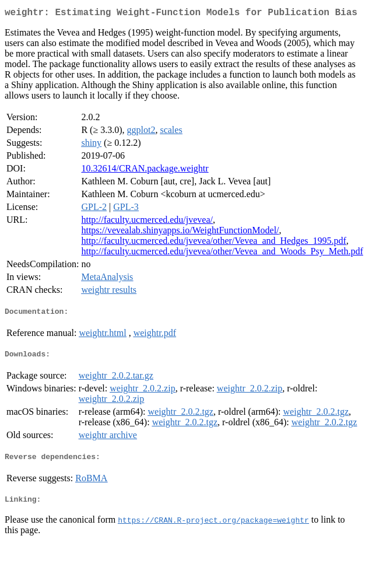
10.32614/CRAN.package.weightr (145, 171)
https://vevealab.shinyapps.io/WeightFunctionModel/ (180, 232)
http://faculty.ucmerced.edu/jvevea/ (147, 222)
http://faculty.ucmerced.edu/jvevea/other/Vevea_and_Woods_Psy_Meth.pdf (222, 253)
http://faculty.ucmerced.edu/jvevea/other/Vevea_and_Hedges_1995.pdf (213, 243)
